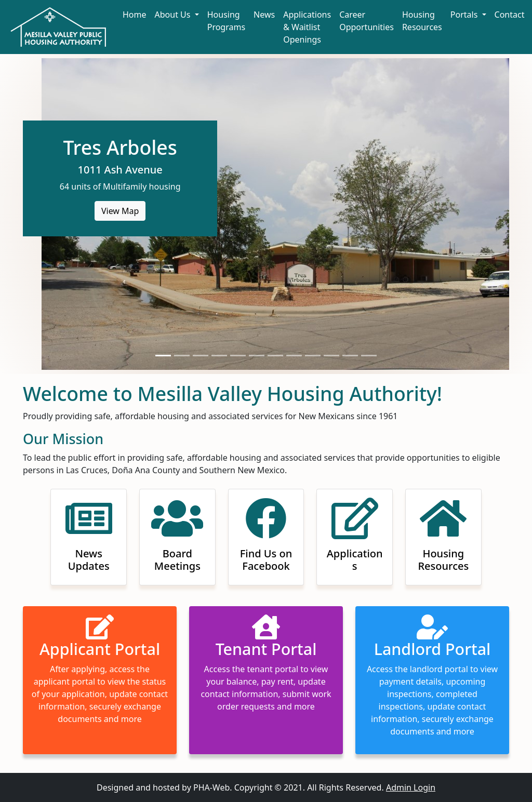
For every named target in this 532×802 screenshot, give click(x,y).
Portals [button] (465, 15)
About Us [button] (174, 15)
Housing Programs (226, 21)
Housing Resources (422, 21)
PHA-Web (211, 787)
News (264, 15)
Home (135, 15)
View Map (120, 211)
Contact (510, 15)
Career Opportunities (367, 21)
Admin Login (411, 787)
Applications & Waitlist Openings (307, 27)
